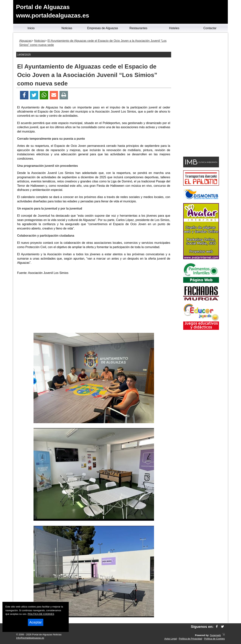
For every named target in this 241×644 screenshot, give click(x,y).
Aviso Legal (171, 639)
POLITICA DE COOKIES (41, 614)
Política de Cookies (214, 639)
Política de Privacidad (190, 639)
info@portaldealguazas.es (30, 638)
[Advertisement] (94, 305)
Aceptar (36, 622)
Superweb (215, 635)
